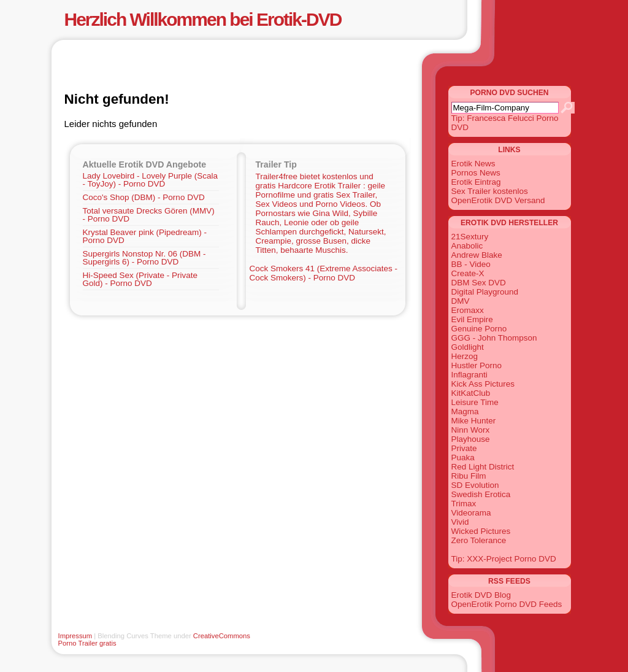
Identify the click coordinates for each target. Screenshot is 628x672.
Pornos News (476, 173)
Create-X (468, 273)
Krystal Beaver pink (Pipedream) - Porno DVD (145, 236)
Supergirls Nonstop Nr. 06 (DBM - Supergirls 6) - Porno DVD (144, 258)
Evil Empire (472, 319)
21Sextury (470, 237)
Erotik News (473, 164)
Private (464, 448)
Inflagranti (469, 375)
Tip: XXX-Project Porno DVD (504, 559)
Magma (465, 411)
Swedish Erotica (481, 494)
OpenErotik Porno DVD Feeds (507, 604)
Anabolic (467, 246)
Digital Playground (485, 292)
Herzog (465, 356)
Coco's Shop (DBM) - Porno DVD (144, 197)
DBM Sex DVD (479, 283)
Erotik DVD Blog (481, 595)
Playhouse (471, 439)
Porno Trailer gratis (87, 643)
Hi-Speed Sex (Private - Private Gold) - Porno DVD (140, 279)
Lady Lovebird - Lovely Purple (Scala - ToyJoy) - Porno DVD (151, 180)
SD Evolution (475, 485)
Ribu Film (469, 476)
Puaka (463, 458)
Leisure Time (475, 402)
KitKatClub (471, 393)
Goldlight (468, 347)
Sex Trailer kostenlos (490, 191)
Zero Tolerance (479, 540)
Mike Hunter (474, 421)
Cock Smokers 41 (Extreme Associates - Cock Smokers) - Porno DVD (324, 273)
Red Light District (483, 467)
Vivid (460, 522)
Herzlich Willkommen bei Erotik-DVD (203, 19)
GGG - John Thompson (494, 338)
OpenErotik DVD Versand (498, 200)
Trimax (464, 504)
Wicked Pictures (481, 531)
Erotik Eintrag (476, 182)
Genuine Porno (479, 329)
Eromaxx (468, 310)
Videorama (471, 513)
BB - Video (471, 264)
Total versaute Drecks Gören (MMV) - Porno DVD (149, 215)
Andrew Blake (477, 255)
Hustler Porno (477, 365)
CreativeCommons (222, 636)
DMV (461, 301)
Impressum (75, 636)
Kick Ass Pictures (483, 384)
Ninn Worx (471, 430)
